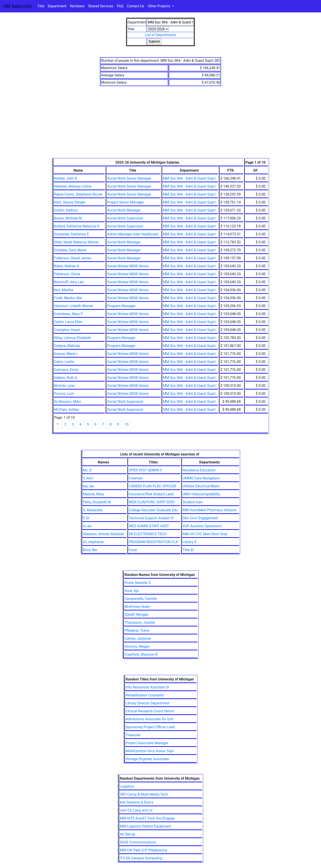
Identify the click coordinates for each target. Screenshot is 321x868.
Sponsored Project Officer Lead (150, 727)
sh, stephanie (93, 542)
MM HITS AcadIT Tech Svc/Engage (147, 818)
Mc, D (87, 470)
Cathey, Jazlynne (138, 638)
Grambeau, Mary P (69, 314)
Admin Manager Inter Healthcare (133, 234)
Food (133, 550)
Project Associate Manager (147, 743)
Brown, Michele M (68, 218)
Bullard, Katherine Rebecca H (77, 226)
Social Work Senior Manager (129, 178)
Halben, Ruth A (66, 378)
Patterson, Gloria (67, 274)
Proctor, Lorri (64, 394)
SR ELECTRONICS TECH (148, 534)
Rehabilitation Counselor (145, 695)
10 (127, 424)
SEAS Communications (138, 842)
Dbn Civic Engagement (200, 518)
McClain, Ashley (67, 410)
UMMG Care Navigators (201, 478)
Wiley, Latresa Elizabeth (72, 338)
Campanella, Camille (141, 599)
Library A (190, 542)
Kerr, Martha (64, 290)
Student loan (193, 502)
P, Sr (86, 518)
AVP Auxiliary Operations (202, 526)
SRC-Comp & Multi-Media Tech (144, 794)
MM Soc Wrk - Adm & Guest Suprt (189, 178)
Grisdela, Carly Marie (70, 250)
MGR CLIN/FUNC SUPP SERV (152, 502)
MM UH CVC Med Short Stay (205, 534)
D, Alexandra (93, 510)
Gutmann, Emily (66, 370)
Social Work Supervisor (125, 218)
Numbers (77, 6)
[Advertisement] (161, 125)
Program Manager (121, 306)
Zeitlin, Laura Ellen (68, 322)
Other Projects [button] (160, 6)
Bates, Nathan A (67, 266)
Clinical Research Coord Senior (150, 711)
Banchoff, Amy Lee (69, 282)
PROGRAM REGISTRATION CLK (153, 542)
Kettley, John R (66, 178)
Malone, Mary (93, 494)
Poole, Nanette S (138, 583)
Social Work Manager (124, 210)
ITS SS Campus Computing (141, 858)
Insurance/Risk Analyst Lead (151, 494)
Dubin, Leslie (64, 362)
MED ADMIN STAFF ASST (149, 526)
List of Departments (160, 35)
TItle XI (188, 550)
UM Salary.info (18, 6)
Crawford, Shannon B (141, 654)
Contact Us (136, 6)
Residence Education (199, 470)
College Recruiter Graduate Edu (153, 510)
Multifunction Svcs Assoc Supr (150, 751)
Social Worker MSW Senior (128, 266)
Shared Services (101, 6)
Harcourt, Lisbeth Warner (74, 306)
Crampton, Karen (67, 330)
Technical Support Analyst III (151, 518)
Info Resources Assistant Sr (147, 687)
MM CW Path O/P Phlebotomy (144, 850)
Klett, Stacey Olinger (70, 202)
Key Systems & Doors (137, 802)
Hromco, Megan (137, 646)
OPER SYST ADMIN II (145, 470)
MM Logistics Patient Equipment (145, 826)
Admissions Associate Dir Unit (149, 719)
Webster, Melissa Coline (73, 186)
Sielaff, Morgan (136, 615)
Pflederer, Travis (137, 631)
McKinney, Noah (137, 607)
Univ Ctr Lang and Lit (136, 810)
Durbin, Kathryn (66, 210)
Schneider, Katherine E (72, 234)
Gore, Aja (132, 591)
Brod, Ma (90, 550)
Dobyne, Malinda (67, 346)
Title (41, 6)
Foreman (136, 478)
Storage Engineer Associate (147, 759)
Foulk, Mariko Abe (68, 298)
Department (57, 6)
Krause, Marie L (66, 354)
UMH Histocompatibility (201, 494)
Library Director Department (147, 703)
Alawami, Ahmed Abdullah (103, 534)
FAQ (120, 6)
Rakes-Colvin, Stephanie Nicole (78, 194)
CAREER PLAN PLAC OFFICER (152, 486)
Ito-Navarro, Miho (68, 402)
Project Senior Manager (125, 202)
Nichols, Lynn (64, 386)
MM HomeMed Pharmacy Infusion (210, 510)
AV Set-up (127, 834)
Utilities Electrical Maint (201, 486)
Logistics (127, 786)
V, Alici (88, 478)
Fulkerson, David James (73, 258)
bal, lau (88, 486)
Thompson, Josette (140, 623)
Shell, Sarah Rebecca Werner (76, 242)
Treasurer (133, 735)
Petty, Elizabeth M (97, 502)
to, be (87, 526)
